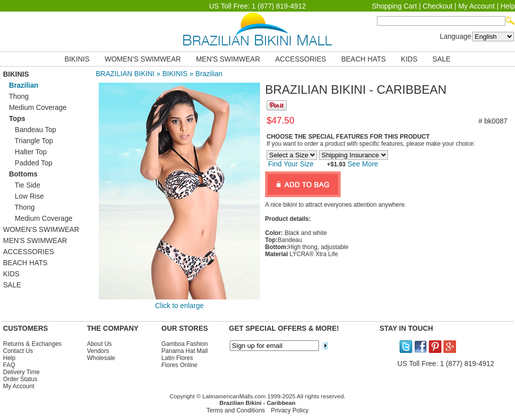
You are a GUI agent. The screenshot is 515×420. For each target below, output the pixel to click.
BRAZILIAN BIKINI (125, 74)
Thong (16, 96)
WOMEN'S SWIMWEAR (143, 59)
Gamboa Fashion (184, 344)
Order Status (20, 379)
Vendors (98, 351)
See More (362, 164)
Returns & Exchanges (32, 344)
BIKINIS (77, 59)
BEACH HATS (363, 59)
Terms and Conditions (236, 410)
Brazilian (209, 74)
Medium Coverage (35, 107)
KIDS (409, 59)
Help (508, 6)
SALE (441, 59)
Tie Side (22, 185)
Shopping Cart (395, 6)
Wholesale (101, 358)
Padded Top (28, 163)
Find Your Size (291, 164)
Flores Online (179, 365)
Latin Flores (177, 358)
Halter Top (25, 152)
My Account (476, 6)
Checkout (438, 6)
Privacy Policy (290, 410)
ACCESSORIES (301, 59)
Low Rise (23, 196)
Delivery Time (21, 372)
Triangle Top (28, 141)
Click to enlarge (180, 306)
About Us (99, 344)
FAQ (9, 365)
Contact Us (18, 351)
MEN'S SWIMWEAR (228, 59)
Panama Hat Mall (184, 351)
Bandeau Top (30, 130)
